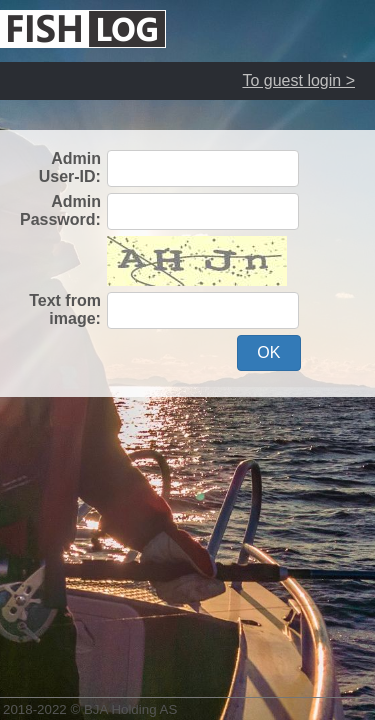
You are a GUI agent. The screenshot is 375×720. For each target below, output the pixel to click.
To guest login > (298, 80)
